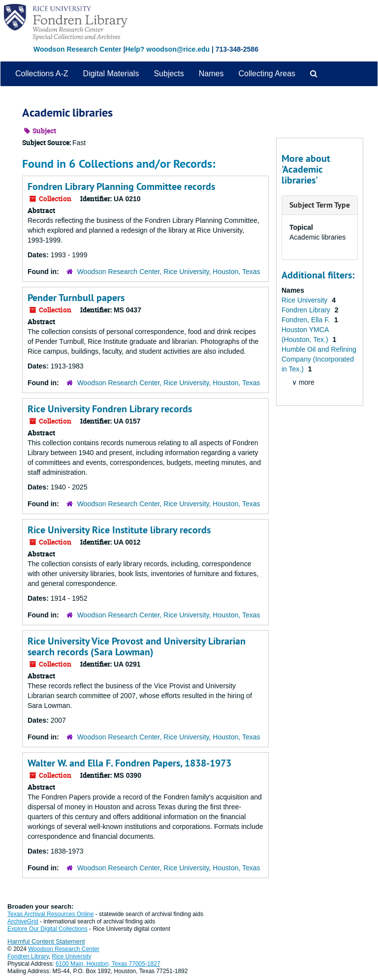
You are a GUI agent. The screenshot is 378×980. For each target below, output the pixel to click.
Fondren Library (307, 310)
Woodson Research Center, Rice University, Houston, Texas (169, 272)
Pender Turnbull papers (76, 298)
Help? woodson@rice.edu (167, 49)
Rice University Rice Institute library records (119, 530)
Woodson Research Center (78, 49)
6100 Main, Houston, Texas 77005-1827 (108, 964)
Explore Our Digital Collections (47, 929)
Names (211, 74)
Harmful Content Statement (46, 941)
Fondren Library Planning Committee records (121, 186)
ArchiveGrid (23, 921)
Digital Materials (111, 74)
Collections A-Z (42, 74)
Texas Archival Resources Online (50, 914)
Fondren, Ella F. (307, 320)
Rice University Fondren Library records (110, 409)
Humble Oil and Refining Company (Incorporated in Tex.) (319, 359)
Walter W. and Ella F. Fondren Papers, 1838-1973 (129, 763)
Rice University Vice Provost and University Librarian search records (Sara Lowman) (137, 646)
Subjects (169, 74)
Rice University (305, 300)
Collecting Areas (267, 74)
